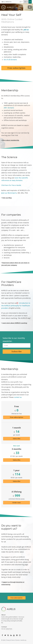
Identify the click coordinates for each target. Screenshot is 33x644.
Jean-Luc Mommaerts (9, 193)
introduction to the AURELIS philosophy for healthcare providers (16, 306)
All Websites (7, 2)
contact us (18, 397)
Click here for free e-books (11, 185)
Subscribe (17, 352)
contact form (9, 629)
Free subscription (16, 417)
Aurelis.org (23, 640)
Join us (26, 30)
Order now (16, 503)
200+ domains (9, 108)
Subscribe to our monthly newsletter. (14, 340)
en (26, 2)
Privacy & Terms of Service (13, 640)
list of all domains (10, 60)
